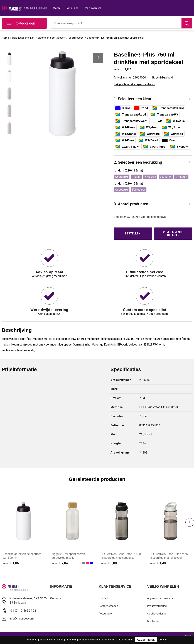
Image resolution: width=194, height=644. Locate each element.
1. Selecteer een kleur (133, 99)
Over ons (72, 8)
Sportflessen (76, 38)
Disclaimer (153, 622)
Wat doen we (93, 8)
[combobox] (116, 23)
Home (57, 8)
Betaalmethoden (108, 606)
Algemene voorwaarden (161, 599)
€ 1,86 (11, 563)
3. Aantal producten (131, 204)
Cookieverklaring (157, 614)
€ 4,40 (158, 563)
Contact (103, 599)
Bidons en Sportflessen (51, 38)
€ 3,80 (109, 563)
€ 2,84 (60, 563)
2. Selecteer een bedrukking (138, 162)
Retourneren (106, 614)
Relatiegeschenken (23, 38)
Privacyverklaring (157, 606)
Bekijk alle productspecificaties (134, 84)
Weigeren (162, 640)
